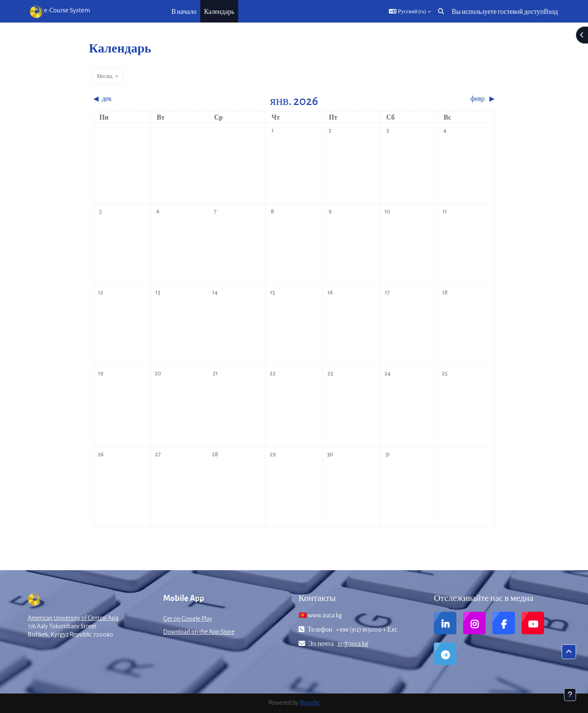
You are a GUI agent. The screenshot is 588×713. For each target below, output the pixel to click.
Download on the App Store (199, 631)
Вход (551, 11)
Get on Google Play (188, 618)
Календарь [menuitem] (219, 11)
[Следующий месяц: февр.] (445, 98)
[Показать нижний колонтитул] (570, 695)
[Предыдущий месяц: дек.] (143, 98)
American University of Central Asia (73, 618)
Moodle (310, 702)
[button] (410, 11)
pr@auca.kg (353, 643)
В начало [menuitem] (184, 11)
